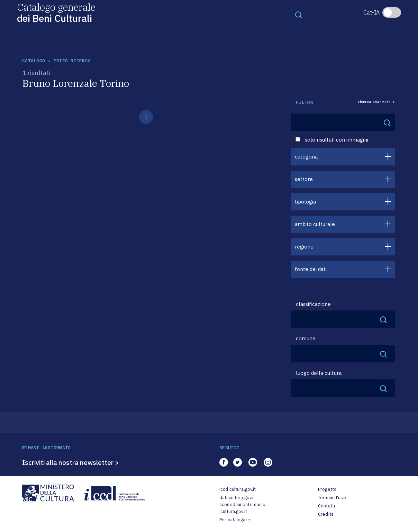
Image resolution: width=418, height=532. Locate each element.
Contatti (326, 506)
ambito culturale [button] (315, 224)
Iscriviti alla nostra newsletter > (71, 462)
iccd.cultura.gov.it (238, 489)
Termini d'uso (332, 498)
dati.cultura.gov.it (237, 498)
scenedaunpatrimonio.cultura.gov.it (242, 508)
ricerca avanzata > (376, 102)
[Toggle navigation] (299, 15)
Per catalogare (235, 520)
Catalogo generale (56, 12)
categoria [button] (306, 157)
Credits (326, 514)
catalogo (34, 61)
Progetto (327, 489)
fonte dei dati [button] (311, 269)
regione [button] (304, 247)
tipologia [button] (305, 202)
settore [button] (304, 179)
